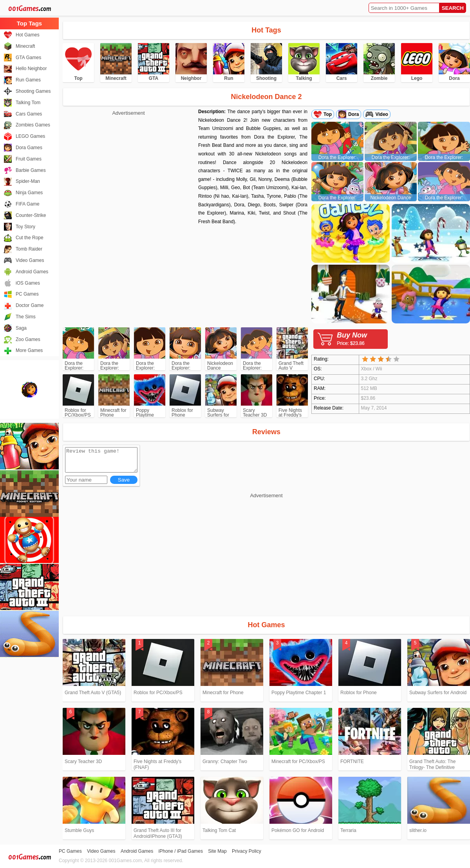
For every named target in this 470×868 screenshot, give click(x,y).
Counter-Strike (31, 215)
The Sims (26, 317)
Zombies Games (33, 125)
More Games (29, 350)
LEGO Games (30, 136)
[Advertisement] (128, 172)
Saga (21, 328)
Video (381, 114)
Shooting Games (33, 91)
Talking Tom (28, 103)
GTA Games (28, 58)
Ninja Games (29, 193)
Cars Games (29, 114)
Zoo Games (28, 339)
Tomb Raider (29, 249)
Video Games (30, 260)
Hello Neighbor (31, 69)
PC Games (27, 294)
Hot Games (28, 35)
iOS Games (28, 283)
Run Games (28, 80)
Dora (353, 114)
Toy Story (25, 227)
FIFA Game (28, 204)
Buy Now (362, 339)
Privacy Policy (247, 851)
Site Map (217, 851)
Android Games (32, 272)
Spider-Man (28, 181)
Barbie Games (31, 170)
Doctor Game (30, 305)
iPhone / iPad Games (181, 851)
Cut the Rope (30, 238)
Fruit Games (29, 159)
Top (328, 114)
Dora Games (29, 148)
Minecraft (25, 46)
